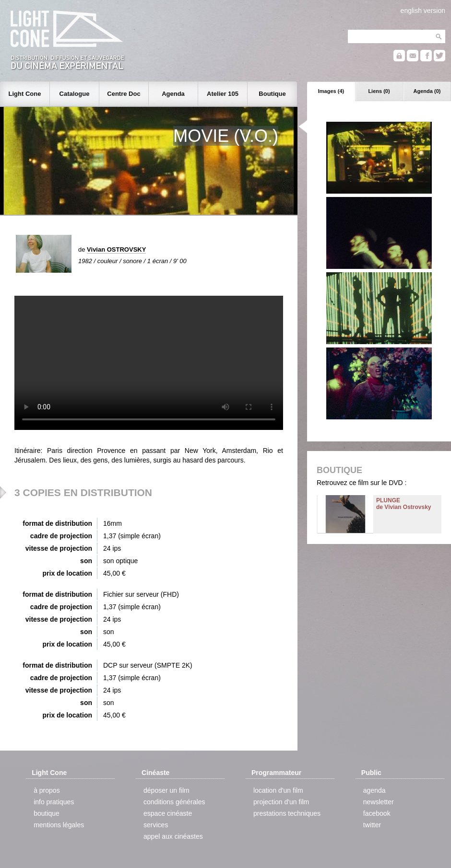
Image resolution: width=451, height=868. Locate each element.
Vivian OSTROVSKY (116, 249)
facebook (377, 813)
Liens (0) (379, 91)
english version (423, 11)
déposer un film (166, 790)
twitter (372, 825)
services (156, 825)
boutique (47, 813)
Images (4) (331, 91)
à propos (47, 790)
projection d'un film (281, 802)
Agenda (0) (427, 91)
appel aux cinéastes (173, 836)
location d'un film (278, 790)
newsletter (379, 802)
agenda (374, 790)
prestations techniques (287, 813)
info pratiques (54, 802)
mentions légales (59, 825)
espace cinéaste (168, 813)
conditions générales (174, 802)
